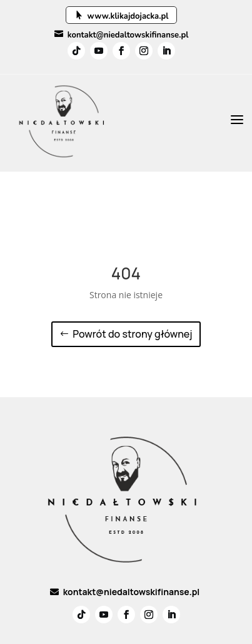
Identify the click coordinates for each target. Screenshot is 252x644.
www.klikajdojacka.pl (122, 16)
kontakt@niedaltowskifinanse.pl (122, 35)
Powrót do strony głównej (132, 334)
